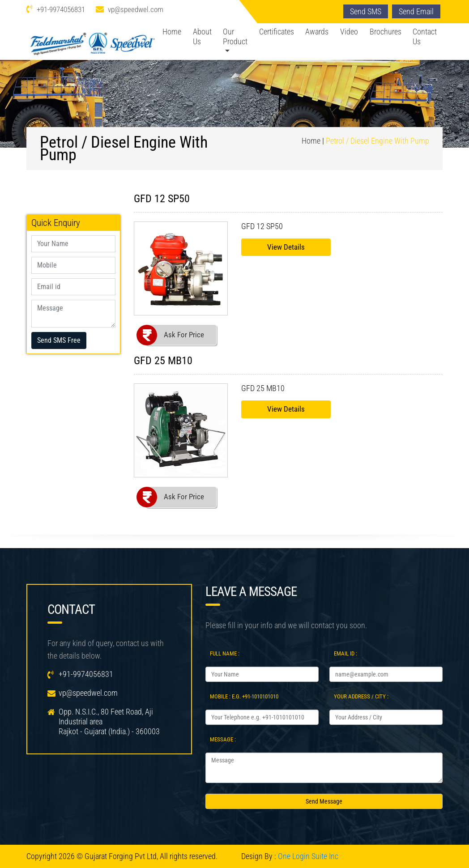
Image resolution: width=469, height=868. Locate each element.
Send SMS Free (59, 340)
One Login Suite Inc (308, 856)
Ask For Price (184, 335)
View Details (286, 247)
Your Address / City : (361, 696)
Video (349, 32)
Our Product (235, 36)
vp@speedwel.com (136, 9)
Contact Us (425, 36)
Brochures (386, 32)
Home (172, 32)
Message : (223, 739)
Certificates (277, 32)
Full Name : (225, 653)
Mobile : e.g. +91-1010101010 (244, 696)
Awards (317, 32)
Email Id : (345, 653)
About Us (202, 36)
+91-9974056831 (61, 9)
